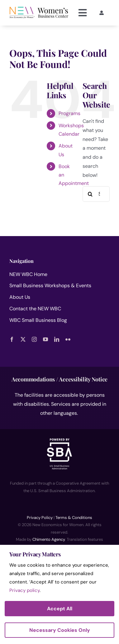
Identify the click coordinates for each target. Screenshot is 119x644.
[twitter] (23, 339)
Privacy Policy (40, 518)
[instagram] (34, 339)
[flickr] (68, 339)
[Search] (90, 194)
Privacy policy (24, 590)
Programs (69, 113)
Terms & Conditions (74, 518)
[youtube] (45, 339)
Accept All (60, 609)
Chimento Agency (49, 539)
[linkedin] (57, 339)
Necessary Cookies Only (60, 630)
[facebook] (12, 339)
